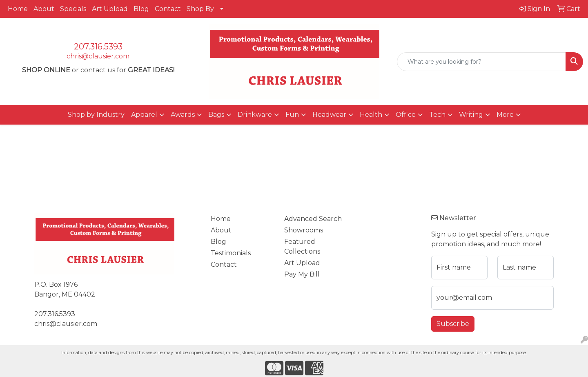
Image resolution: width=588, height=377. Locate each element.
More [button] (505, 115)
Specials (73, 9)
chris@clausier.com (98, 56)
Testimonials (231, 253)
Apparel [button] (144, 115)
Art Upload (110, 9)
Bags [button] (216, 115)
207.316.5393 (98, 47)
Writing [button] (471, 115)
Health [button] (371, 115)
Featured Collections (302, 246)
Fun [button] (292, 115)
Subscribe (453, 324)
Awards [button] (183, 115)
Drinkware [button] (255, 115)
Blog (141, 9)
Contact (168, 9)
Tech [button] (437, 115)
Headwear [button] (329, 115)
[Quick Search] (481, 62)
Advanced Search (313, 219)
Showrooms (304, 230)
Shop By (200, 9)
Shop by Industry (96, 115)
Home (18, 9)
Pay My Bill (302, 274)
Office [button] (406, 115)
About (44, 9)
